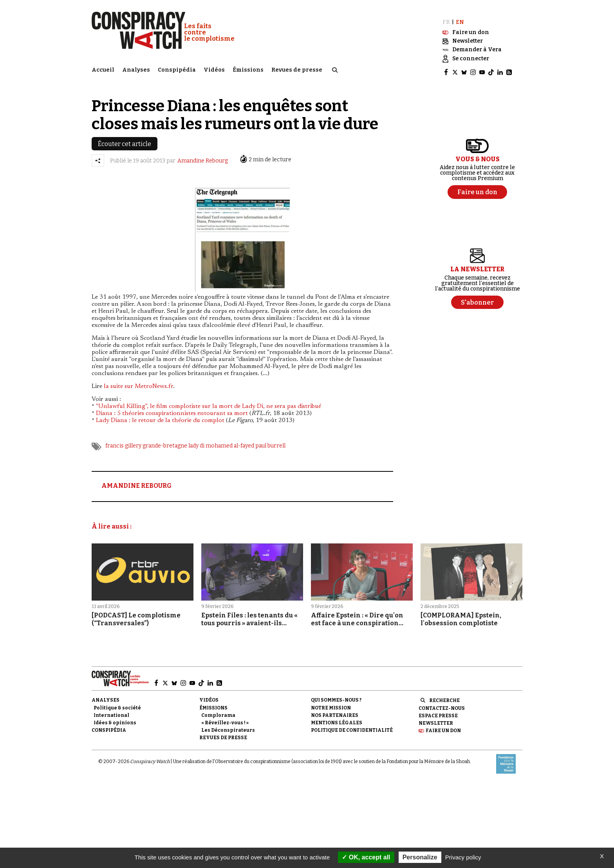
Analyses (136, 69)
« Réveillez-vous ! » (225, 719)
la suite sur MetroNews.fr (138, 383)
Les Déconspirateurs (228, 727)
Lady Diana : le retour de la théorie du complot (160, 417)
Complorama (218, 712)
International (111, 712)
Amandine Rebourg (203, 157)
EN (460, 19)
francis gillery (123, 442)
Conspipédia (177, 69)
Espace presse (438, 712)
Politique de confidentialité (352, 727)
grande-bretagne (165, 442)
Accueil (103, 69)
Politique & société (117, 704)
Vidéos (214, 69)
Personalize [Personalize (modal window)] (420, 857)
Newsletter (436, 720)
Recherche (444, 697)
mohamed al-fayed (230, 442)
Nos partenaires (335, 712)
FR (446, 19)
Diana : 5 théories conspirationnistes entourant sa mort (172, 410)
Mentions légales (337, 719)
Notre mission (331, 704)
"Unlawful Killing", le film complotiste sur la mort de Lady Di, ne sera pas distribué (209, 403)
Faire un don (443, 727)
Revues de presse (297, 69)
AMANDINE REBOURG (136, 482)
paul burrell (270, 442)
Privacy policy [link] (463, 857)
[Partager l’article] (98, 157)
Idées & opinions (115, 719)
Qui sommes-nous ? (336, 697)
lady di (196, 442)
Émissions (248, 69)
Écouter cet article (125, 140)
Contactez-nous (442, 705)
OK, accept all (366, 857)
